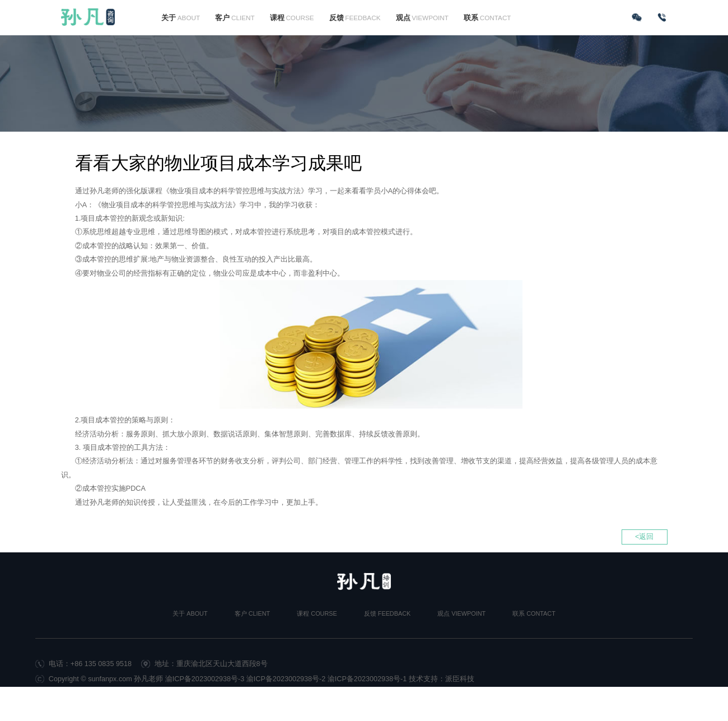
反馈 (355, 18)
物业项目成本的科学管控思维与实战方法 (235, 191)
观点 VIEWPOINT (461, 613)
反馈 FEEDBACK (387, 613)
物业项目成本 (123, 205)
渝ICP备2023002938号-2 (286, 679)
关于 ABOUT (190, 613)
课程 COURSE (317, 613)
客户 (235, 18)
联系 (487, 18)
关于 (181, 18)
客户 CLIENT (253, 613)
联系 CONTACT (534, 613)
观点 (422, 18)
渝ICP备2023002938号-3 (205, 679)
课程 (292, 18)
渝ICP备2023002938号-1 (367, 679)
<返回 (644, 537)
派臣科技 (460, 679)
